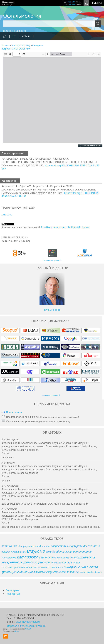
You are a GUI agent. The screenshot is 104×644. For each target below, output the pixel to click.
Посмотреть (12, 590)
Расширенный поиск (14, 31)
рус (100, 3)
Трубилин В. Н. (52, 310)
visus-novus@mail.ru (28, 622)
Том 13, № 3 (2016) (21, 45)
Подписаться (13, 594)
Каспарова (37, 45)
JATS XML (7, 215)
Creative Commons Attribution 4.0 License (65, 227)
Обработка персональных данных (27, 626)
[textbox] (52, 24)
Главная (5, 45)
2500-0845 (72, 4)
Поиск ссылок (14, 412)
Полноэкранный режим (87, 146)
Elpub (17, 631)
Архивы (26, 36)
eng (94, 3)
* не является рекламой (52, 260)
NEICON (28, 629)
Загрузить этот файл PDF (16, 49)
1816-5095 (72, 2)
